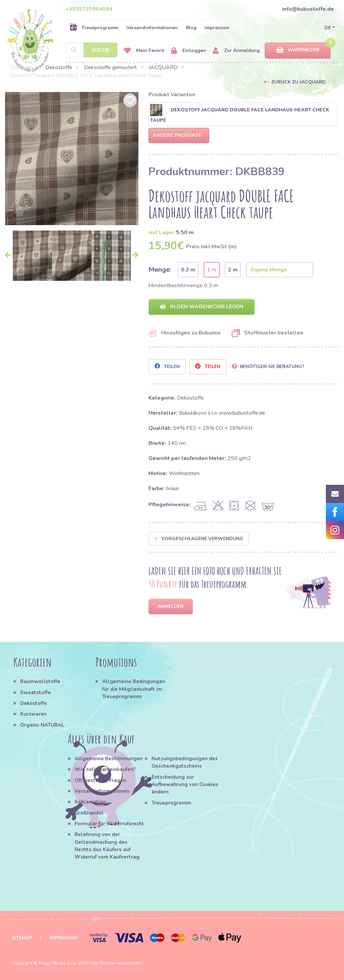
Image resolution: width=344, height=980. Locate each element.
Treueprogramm (94, 28)
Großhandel (89, 813)
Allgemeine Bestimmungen (109, 759)
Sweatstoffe (35, 692)
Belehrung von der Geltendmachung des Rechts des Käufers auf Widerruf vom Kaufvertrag (107, 846)
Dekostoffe (59, 67)
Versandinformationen (152, 28)
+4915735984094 (89, 9)
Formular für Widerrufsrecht (109, 824)
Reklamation (90, 802)
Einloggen (188, 51)
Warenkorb (298, 50)
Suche (100, 50)
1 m (212, 270)
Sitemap (22, 938)
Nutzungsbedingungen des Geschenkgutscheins (185, 762)
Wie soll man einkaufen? (105, 769)
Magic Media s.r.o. (58, 963)
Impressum (217, 28)
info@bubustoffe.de (308, 9)
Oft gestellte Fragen (100, 780)
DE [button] (328, 28)
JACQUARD (163, 67)
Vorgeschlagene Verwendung (199, 539)
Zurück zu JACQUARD (298, 82)
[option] (72, 159)
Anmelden (170, 606)
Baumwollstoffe (40, 681)
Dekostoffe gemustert (110, 67)
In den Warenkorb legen (202, 307)
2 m (233, 270)
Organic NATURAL (42, 725)
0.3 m (188, 270)
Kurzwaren (34, 714)
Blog (191, 28)
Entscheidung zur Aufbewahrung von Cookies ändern (185, 785)
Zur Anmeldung (236, 51)
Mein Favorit (144, 51)
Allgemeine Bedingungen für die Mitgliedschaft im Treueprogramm (134, 689)
